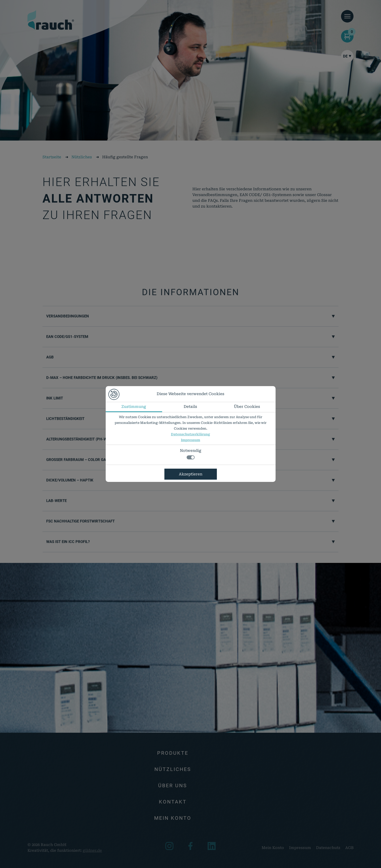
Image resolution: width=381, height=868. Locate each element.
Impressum (190, 440)
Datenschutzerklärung (190, 434)
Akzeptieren (191, 474)
